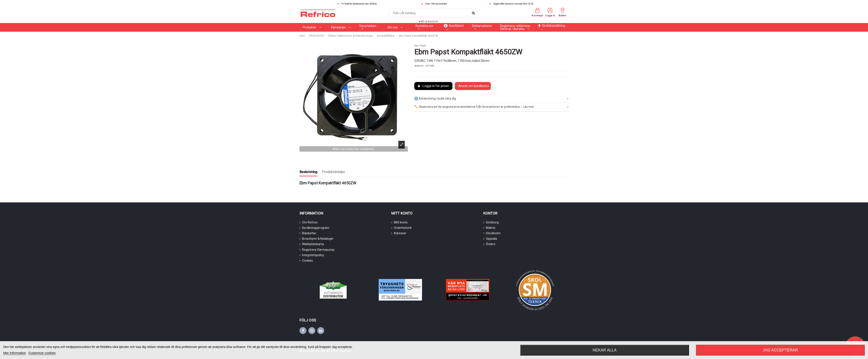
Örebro (491, 244)
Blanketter (309, 233)
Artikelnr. (419, 66)
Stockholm (493, 233)
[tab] (491, 99)
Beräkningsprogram (316, 228)
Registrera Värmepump (318, 250)
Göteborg (492, 222)
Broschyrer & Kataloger (318, 239)
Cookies (307, 261)
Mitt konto (401, 222)
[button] (341, 27)
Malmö (491, 228)
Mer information (15, 353)
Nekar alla (605, 350)
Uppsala (491, 239)
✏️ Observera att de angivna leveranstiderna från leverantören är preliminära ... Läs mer (491, 107)
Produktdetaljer (333, 172)
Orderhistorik (403, 228)
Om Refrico (310, 222)
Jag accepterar (780, 350)
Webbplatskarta (313, 244)
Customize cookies (42, 353)
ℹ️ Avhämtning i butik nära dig (491, 99)
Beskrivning (308, 172)
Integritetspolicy (313, 255)
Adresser (400, 233)
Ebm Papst (420, 46)
